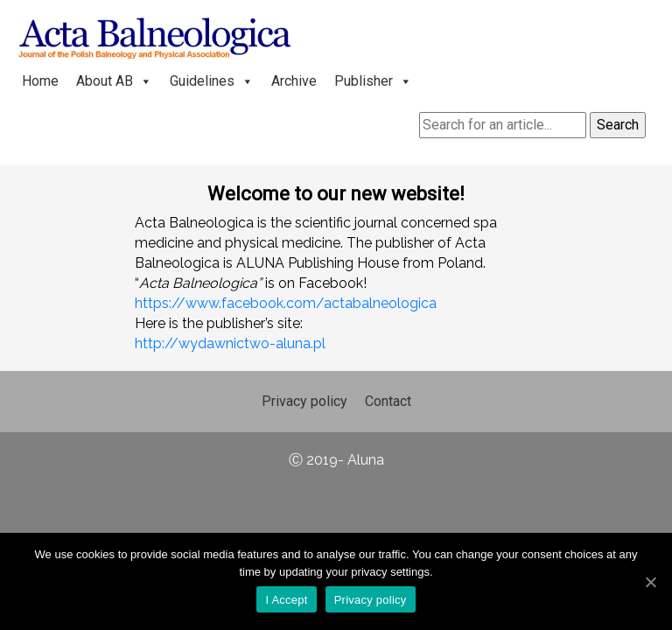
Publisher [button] (373, 81)
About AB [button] (114, 81)
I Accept (286, 600)
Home (40, 81)
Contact (388, 401)
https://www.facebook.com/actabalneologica (286, 303)
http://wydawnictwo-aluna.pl (230, 343)
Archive (294, 81)
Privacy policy (304, 401)
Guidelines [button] (212, 81)
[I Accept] (650, 582)
